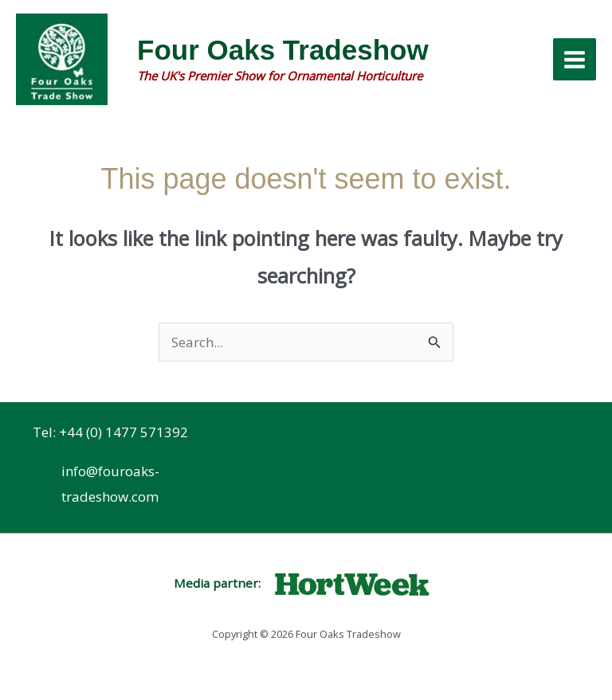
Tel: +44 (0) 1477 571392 (110, 432)
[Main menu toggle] (575, 60)
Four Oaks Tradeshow (283, 50)
